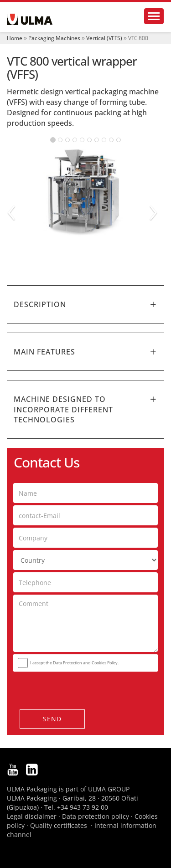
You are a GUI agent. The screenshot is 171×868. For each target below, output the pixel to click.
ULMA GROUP (109, 789)
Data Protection (67, 663)
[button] (85, 304)
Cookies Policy (105, 663)
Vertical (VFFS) (104, 38)
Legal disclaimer (32, 816)
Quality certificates (59, 825)
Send (52, 719)
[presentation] (68, 688)
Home (15, 38)
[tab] (85, 304)
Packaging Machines (54, 38)
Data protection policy (96, 816)
